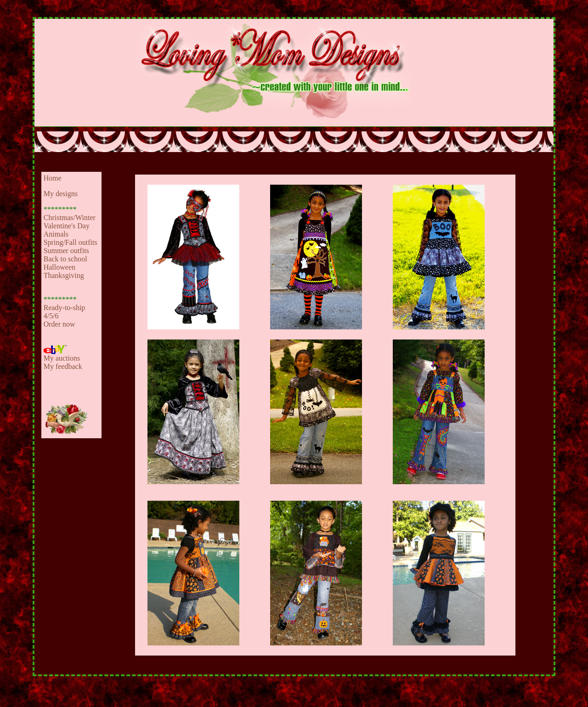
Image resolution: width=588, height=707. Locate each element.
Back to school (65, 259)
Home (53, 178)
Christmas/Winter (70, 218)
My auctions (62, 358)
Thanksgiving (64, 275)
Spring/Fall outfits (71, 242)
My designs (61, 194)
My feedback (63, 366)
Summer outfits (66, 251)
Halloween (59, 267)
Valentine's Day (67, 226)
